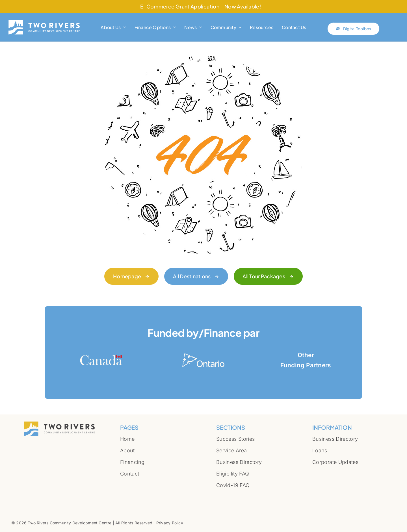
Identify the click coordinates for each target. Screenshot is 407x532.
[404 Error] (203, 58)
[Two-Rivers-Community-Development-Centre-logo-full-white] (44, 23)
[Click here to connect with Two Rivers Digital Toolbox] (353, 29)
